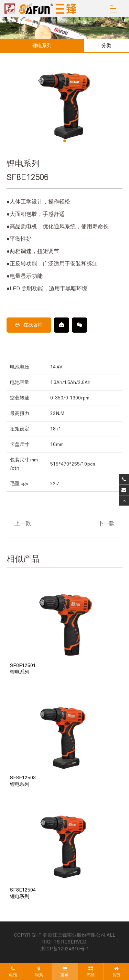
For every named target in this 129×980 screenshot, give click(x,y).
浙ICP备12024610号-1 (65, 949)
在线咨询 (29, 325)
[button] (65, 141)
